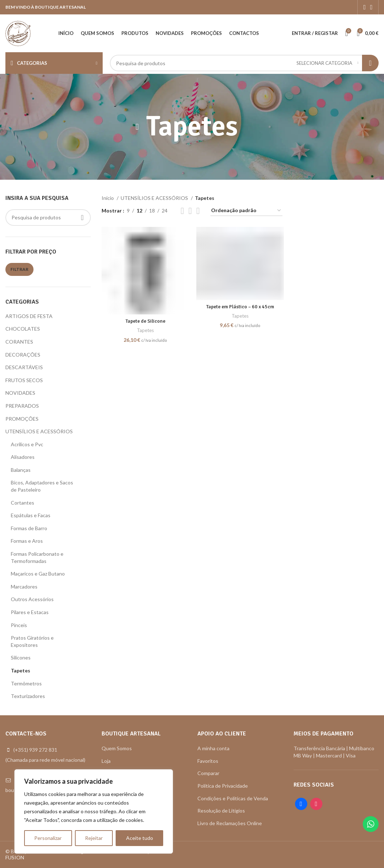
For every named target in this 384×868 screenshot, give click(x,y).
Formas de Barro (29, 528)
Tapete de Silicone (145, 321)
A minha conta (213, 748)
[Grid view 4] (190, 211)
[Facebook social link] (365, 7)
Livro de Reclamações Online (230, 823)
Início (108, 198)
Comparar (208, 773)
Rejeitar (94, 838)
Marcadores (24, 587)
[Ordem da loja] (246, 211)
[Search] (244, 63)
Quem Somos (117, 748)
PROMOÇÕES (22, 419)
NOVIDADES (20, 393)
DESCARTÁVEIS (24, 367)
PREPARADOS (22, 406)
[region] (94, 811)
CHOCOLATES (23, 329)
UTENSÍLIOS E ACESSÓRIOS (39, 431)
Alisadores (23, 457)
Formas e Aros (27, 541)
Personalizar (48, 838)
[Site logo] (18, 33)
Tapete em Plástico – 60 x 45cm (240, 307)
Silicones (21, 657)
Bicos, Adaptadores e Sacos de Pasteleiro (42, 486)
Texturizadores (28, 696)
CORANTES (19, 342)
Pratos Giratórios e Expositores (32, 641)
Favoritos (208, 761)
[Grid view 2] (182, 211)
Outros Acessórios (32, 599)
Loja (106, 761)
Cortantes (23, 503)
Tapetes (21, 670)
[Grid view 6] (198, 211)
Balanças (21, 470)
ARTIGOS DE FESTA (29, 316)
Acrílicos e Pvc (27, 444)
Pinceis (19, 625)
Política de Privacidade (223, 786)
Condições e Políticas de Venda (233, 798)
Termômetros (26, 683)
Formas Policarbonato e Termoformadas (37, 557)
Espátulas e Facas (31, 515)
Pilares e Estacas (30, 612)
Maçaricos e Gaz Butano (38, 574)
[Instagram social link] (371, 7)
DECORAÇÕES (23, 355)
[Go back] (137, 127)
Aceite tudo (140, 838)
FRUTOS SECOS (24, 380)
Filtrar (19, 269)
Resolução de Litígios (221, 811)
